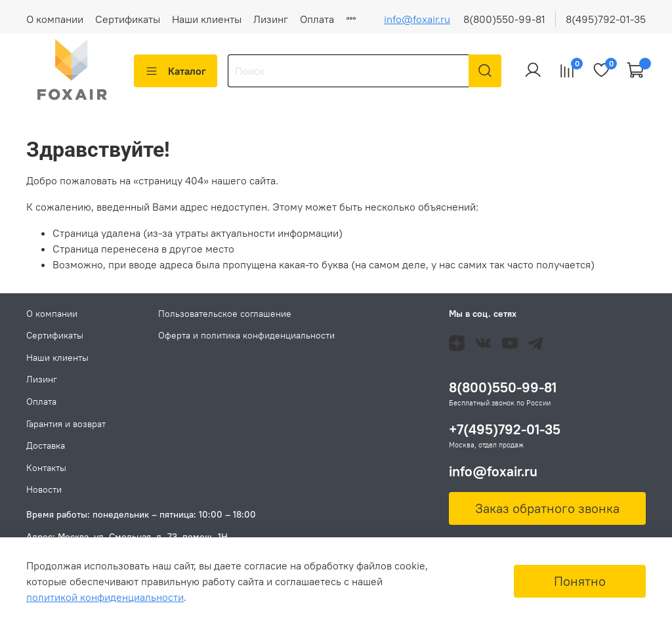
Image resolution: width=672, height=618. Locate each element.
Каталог (176, 71)
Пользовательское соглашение (225, 314)
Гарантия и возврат (66, 424)
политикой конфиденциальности (105, 597)
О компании (55, 19)
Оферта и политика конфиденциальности (246, 335)
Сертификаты (128, 19)
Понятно (580, 581)
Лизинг (271, 19)
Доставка (46, 445)
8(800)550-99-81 (504, 19)
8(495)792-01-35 (606, 19)
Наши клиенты (207, 19)
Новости (44, 489)
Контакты (46, 468)
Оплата (317, 19)
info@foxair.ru (417, 19)
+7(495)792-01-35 (505, 429)
